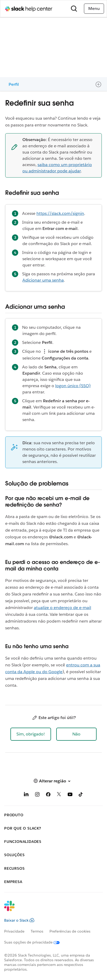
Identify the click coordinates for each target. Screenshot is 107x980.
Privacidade (14, 931)
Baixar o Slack (19, 920)
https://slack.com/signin (60, 213)
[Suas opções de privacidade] (35, 942)
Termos (37, 931)
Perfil (14, 84)
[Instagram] (37, 795)
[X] (59, 795)
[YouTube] (70, 795)
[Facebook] (48, 795)
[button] (31, 734)
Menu (94, 8)
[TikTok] (81, 795)
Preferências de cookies (70, 931)
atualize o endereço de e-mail (62, 608)
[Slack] (49, 909)
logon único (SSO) (73, 386)
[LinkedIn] (26, 795)
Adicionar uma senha (43, 280)
